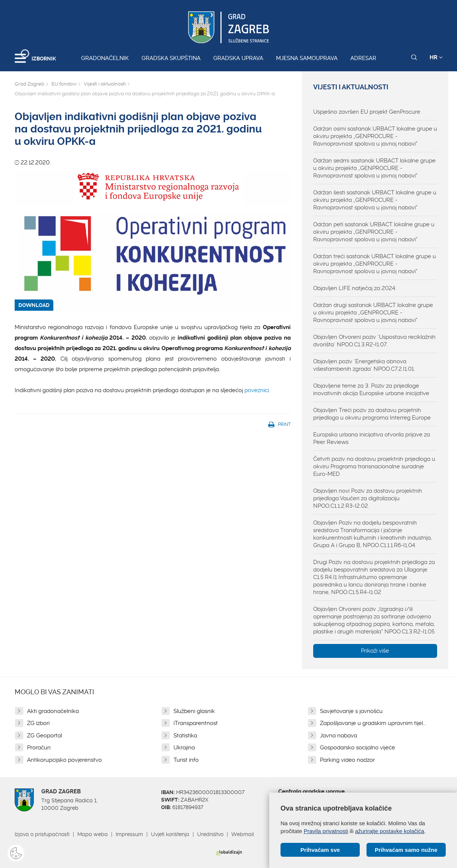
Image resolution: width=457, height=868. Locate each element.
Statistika (185, 736)
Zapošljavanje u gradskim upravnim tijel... (373, 723)
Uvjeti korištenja (170, 834)
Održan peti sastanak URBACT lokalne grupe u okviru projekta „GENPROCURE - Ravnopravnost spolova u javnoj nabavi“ (374, 232)
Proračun (39, 748)
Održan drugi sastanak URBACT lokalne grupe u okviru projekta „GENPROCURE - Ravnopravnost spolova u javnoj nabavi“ (373, 313)
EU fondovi (64, 84)
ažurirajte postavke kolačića (389, 831)
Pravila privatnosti (326, 831)
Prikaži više (375, 651)
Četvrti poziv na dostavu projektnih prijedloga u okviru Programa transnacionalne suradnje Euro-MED (374, 466)
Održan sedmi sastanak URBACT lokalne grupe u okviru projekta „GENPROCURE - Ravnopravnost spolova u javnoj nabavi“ (374, 168)
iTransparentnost (196, 723)
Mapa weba (93, 834)
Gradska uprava (238, 58)
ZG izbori (38, 723)
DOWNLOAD (34, 305)
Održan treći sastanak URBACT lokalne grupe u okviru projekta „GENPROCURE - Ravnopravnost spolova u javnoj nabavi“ (375, 264)
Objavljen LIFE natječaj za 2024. (355, 288)
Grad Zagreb (29, 84)
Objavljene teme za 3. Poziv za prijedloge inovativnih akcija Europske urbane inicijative (371, 390)
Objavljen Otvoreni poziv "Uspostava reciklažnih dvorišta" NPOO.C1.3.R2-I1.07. (374, 341)
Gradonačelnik (105, 58)
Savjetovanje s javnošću (351, 711)
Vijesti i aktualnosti (105, 84)
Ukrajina (184, 748)
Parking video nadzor (347, 760)
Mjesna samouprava (307, 58)
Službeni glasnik (194, 711)
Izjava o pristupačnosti (42, 834)
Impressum (129, 834)
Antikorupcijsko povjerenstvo (64, 760)
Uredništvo (210, 834)
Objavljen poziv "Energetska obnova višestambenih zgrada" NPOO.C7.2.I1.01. (364, 365)
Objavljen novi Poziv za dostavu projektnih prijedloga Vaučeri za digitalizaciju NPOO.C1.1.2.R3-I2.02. (368, 498)
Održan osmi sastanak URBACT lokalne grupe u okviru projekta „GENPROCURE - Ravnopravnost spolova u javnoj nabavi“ (375, 136)
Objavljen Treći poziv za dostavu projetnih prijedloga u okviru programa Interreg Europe (372, 414)
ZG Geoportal (44, 736)
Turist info (186, 760)
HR (436, 57)
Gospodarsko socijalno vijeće (357, 748)
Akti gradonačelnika (53, 711)
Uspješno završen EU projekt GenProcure (367, 112)
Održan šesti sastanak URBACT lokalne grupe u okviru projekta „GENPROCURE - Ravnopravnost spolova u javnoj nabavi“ (375, 200)
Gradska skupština (171, 58)
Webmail (243, 834)
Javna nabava (339, 736)
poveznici (257, 390)
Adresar (363, 58)
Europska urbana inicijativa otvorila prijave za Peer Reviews (372, 438)
